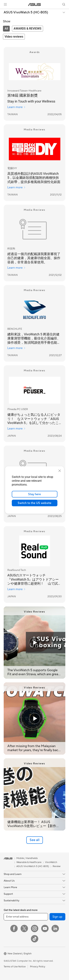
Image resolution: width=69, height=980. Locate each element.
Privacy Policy (38, 967)
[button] (5, 4)
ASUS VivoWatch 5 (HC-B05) (26, 12)
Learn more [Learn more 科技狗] (16, 268)
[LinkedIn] (55, 928)
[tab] (6, 29)
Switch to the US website (34, 503)
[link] (34, 4)
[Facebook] (14, 928)
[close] (60, 471)
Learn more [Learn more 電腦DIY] (16, 187)
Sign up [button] (57, 917)
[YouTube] (45, 928)
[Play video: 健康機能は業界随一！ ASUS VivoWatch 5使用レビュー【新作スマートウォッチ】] (35, 794)
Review (57, 866)
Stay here (34, 494)
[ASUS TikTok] (35, 939)
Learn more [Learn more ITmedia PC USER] (16, 429)
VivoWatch (51, 862)
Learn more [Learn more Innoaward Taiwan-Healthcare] (16, 107)
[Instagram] (35, 928)
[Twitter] (24, 928)
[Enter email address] (26, 917)
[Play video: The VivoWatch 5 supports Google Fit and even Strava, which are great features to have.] (35, 643)
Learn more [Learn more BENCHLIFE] (16, 348)
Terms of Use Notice (15, 967)
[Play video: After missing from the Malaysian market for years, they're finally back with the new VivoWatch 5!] (35, 718)
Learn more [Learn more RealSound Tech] (16, 589)
